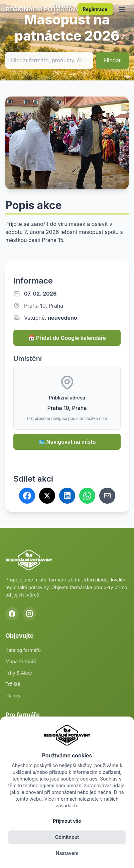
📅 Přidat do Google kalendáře (67, 338)
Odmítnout (67, 837)
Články (13, 696)
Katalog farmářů (23, 650)
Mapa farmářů (21, 661)
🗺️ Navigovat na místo (67, 442)
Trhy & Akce (19, 673)
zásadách (66, 805)
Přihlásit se (62, 9)
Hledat (112, 60)
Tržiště (13, 684)
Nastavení (67, 853)
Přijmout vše (67, 821)
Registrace (95, 9)
